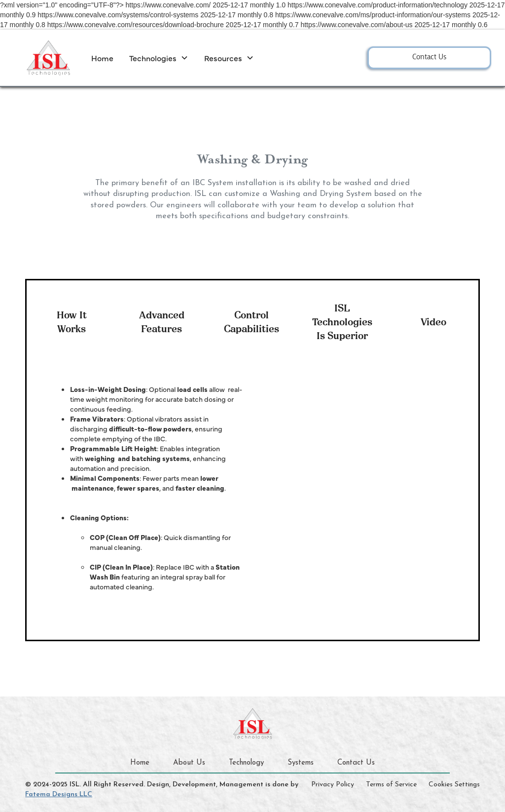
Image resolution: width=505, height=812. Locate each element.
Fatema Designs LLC (59, 794)
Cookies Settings (454, 785)
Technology (246, 763)
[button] (159, 58)
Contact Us (429, 58)
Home (102, 58)
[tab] (72, 320)
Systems (301, 763)
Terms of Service (391, 785)
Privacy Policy (333, 785)
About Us (189, 763)
